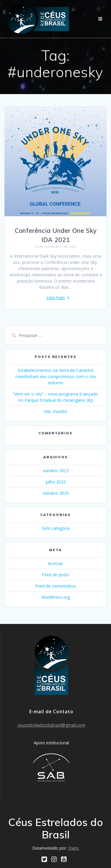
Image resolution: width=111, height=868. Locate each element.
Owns (74, 848)
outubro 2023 (56, 471)
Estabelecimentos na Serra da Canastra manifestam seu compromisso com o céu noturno (56, 376)
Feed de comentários (56, 586)
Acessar (55, 563)
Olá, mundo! (55, 411)
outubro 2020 (56, 493)
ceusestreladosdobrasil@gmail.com (51, 725)
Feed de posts (56, 575)
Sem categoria (56, 528)
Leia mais (56, 297)
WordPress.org (56, 597)
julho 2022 (56, 482)
